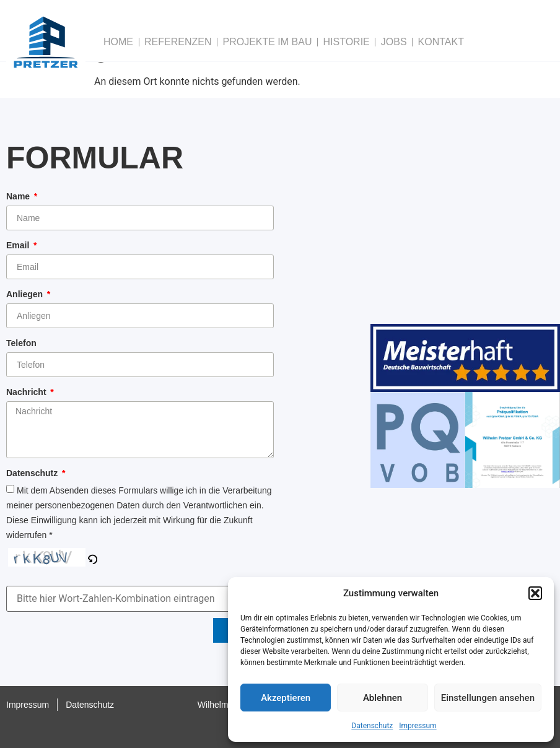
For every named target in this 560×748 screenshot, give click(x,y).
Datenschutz (372, 726)
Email (19, 245)
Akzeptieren (286, 698)
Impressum (418, 726)
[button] (535, 593)
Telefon (21, 343)
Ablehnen (383, 698)
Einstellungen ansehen (488, 698)
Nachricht (27, 392)
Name (19, 196)
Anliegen (26, 294)
